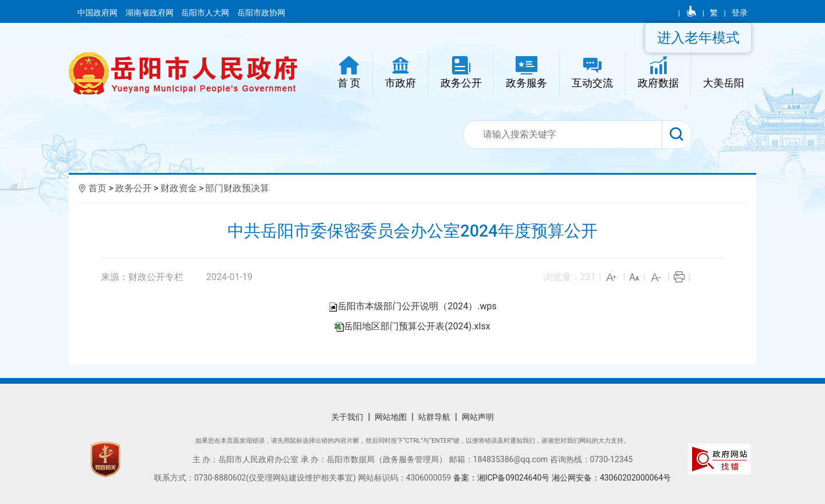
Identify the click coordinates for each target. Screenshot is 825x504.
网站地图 (391, 417)
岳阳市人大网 (206, 13)
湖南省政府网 (150, 13)
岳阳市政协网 (261, 13)
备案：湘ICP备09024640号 (502, 478)
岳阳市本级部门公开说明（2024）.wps (417, 306)
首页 (97, 188)
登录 (740, 13)
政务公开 (133, 188)
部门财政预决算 (237, 188)
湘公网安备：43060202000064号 (611, 478)
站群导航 (434, 417)
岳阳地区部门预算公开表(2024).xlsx (417, 326)
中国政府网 (98, 13)
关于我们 (347, 417)
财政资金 (179, 188)
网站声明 (478, 417)
